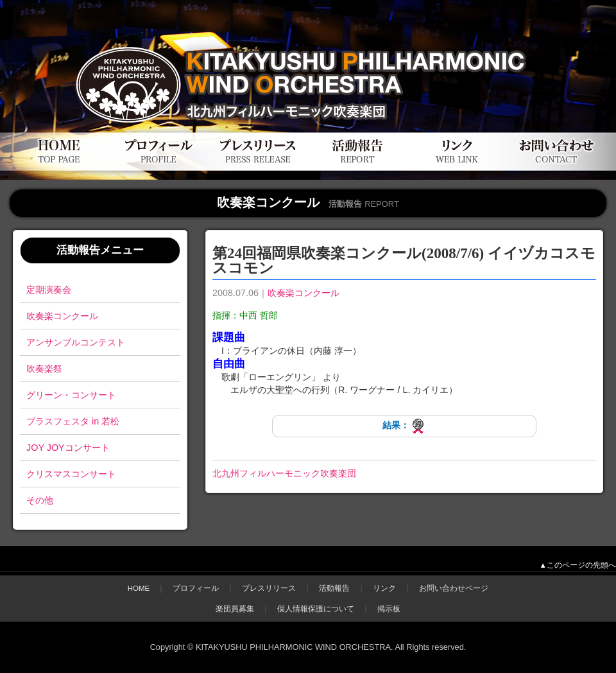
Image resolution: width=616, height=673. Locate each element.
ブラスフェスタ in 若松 (73, 421)
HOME (139, 588)
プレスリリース (269, 588)
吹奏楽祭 (44, 369)
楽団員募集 (235, 609)
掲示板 (389, 609)
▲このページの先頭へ (578, 565)
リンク (384, 588)
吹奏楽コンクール (62, 316)
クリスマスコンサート (71, 474)
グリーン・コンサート (71, 395)
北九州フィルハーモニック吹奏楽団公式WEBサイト (154, 37)
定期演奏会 (49, 290)
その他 (40, 500)
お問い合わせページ (454, 588)
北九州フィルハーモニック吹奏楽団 (284, 473)
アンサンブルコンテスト (76, 342)
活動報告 (334, 588)
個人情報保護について (316, 609)
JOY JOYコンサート (68, 448)
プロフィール (196, 588)
